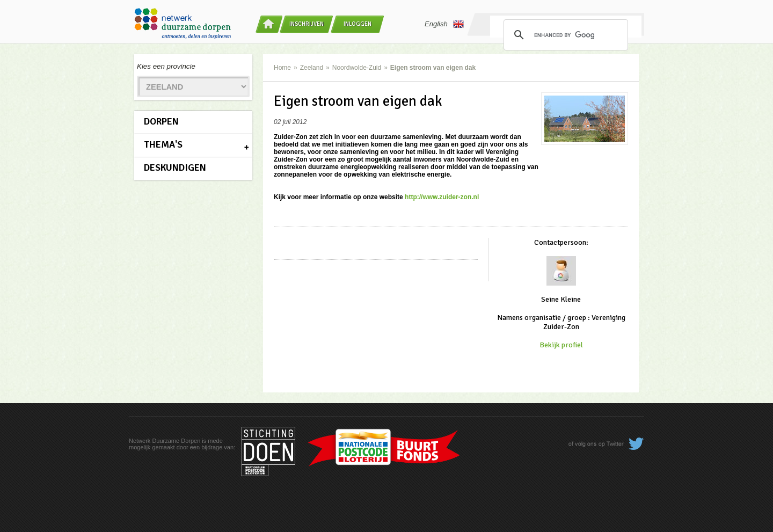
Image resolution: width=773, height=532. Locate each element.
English (444, 24)
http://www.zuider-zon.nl (442, 197)
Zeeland (312, 68)
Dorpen (161, 121)
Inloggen (358, 24)
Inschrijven (307, 24)
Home (282, 68)
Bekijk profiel (561, 345)
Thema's (163, 144)
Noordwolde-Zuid (357, 68)
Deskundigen (175, 167)
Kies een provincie (166, 66)
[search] (564, 35)
